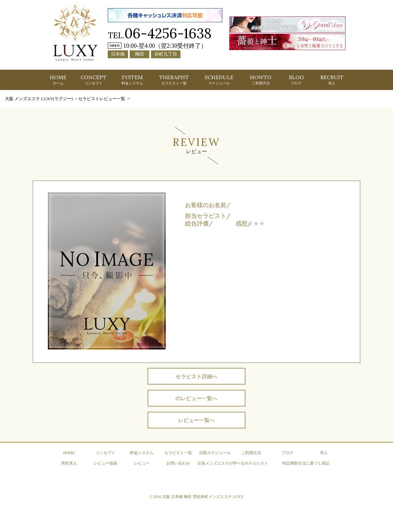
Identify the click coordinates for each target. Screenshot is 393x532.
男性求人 (69, 463)
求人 (324, 453)
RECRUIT (332, 80)
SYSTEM (132, 80)
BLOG (296, 80)
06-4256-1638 (168, 33)
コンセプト (105, 453)
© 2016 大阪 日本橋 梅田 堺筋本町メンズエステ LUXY (196, 497)
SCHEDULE (219, 80)
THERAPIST (174, 80)
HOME (58, 80)
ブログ (288, 453)
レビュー (142, 463)
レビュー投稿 (105, 463)
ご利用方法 (251, 453)
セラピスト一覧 (178, 453)
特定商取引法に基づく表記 (306, 463)
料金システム (142, 453)
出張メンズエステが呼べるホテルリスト (233, 463)
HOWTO (261, 80)
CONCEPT (94, 80)
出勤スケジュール (215, 453)
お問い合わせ (178, 463)
